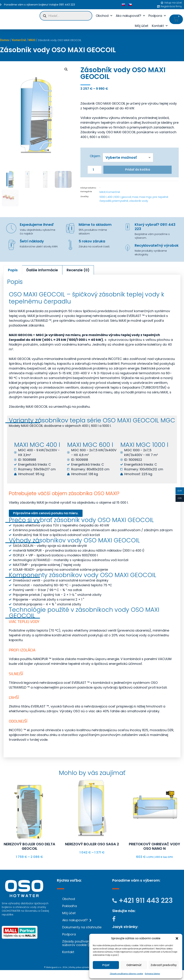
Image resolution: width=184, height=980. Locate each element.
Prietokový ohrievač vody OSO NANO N (154, 847)
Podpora (157, 16)
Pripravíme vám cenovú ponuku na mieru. (51, 514)
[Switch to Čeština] (130, 5)
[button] (177, 938)
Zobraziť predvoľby (164, 965)
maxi (135, 198)
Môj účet (142, 26)
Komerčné (19, 40)
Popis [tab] (13, 271)
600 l (117, 198)
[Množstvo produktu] (95, 170)
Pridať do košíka (138, 170)
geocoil (126, 198)
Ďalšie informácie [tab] (42, 271)
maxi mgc (145, 198)
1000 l (103, 198)
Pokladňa (70, 906)
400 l (110, 198)
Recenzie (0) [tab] (78, 271)
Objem (95, 156)
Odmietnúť (134, 965)
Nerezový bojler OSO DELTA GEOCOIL (29, 847)
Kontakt (160, 26)
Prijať (106, 965)
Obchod (104, 16)
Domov (5, 40)
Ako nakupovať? (130, 16)
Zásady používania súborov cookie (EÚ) (78, 943)
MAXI (32, 40)
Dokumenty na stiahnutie (82, 927)
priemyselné (120, 202)
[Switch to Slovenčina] (123, 5)
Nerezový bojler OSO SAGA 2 (92, 845)
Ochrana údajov (152, 974)
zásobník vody (139, 202)
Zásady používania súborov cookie (126, 974)
